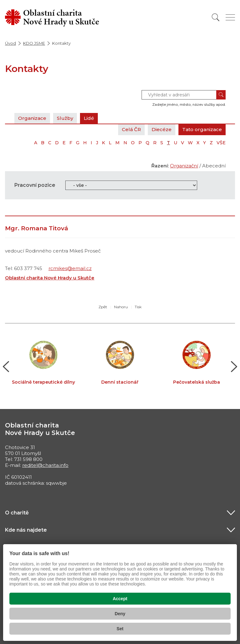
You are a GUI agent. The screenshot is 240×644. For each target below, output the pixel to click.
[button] (6, 367)
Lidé (89, 118)
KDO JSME (34, 43)
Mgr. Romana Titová (37, 228)
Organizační (184, 166)
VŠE (221, 143)
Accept (120, 599)
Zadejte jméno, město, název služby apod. (189, 105)
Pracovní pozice (35, 185)
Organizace (32, 118)
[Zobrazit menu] (230, 17)
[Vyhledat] (216, 17)
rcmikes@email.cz (70, 268)
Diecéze (162, 129)
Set (120, 629)
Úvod (10, 43)
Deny (120, 614)
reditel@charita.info (45, 465)
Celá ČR (131, 129)
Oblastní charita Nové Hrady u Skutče (50, 278)
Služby (65, 118)
